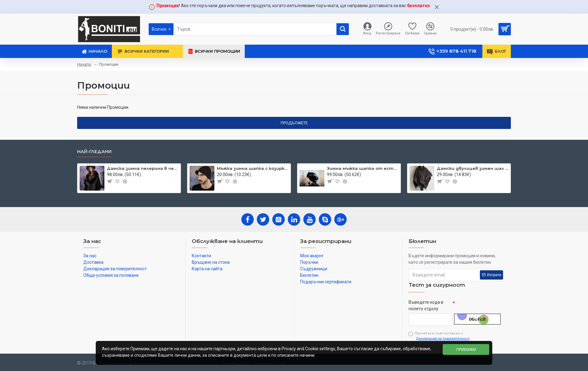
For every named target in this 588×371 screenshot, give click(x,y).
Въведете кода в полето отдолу (426, 305)
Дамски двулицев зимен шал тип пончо (473, 168)
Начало (84, 64)
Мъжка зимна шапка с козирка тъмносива (253, 168)
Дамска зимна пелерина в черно (143, 168)
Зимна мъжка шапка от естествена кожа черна (363, 168)
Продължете (294, 123)
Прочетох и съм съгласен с (440, 336)
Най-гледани (94, 152)
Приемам (466, 349)
